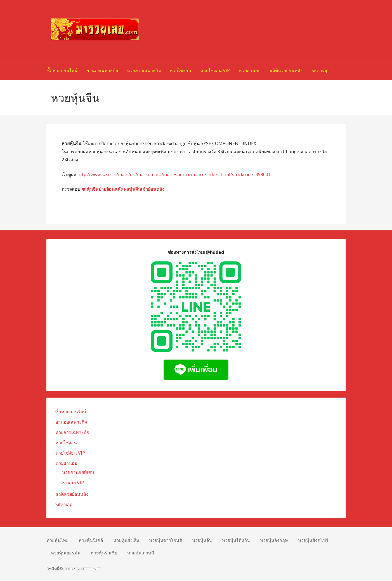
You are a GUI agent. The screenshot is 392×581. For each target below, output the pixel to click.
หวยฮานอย (250, 70)
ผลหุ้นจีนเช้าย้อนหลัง (144, 189)
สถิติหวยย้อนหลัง (286, 70)
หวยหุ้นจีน (202, 540)
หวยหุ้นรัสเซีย (104, 553)
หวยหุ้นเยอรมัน (66, 553)
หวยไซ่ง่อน (180, 70)
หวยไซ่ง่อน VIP (215, 70)
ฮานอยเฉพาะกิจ (102, 70)
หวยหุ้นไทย (57, 540)
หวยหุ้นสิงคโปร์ (313, 540)
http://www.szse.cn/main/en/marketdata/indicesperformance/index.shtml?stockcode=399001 (174, 174)
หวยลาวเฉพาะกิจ (144, 70)
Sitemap (320, 70)
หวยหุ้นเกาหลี (141, 553)
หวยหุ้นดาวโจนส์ (166, 540)
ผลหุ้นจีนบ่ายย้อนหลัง (102, 189)
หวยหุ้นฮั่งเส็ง (126, 540)
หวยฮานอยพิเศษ (78, 472)
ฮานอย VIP (73, 483)
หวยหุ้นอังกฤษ (274, 540)
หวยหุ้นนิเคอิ (91, 540)
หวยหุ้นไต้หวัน (236, 540)
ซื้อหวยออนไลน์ (62, 70)
